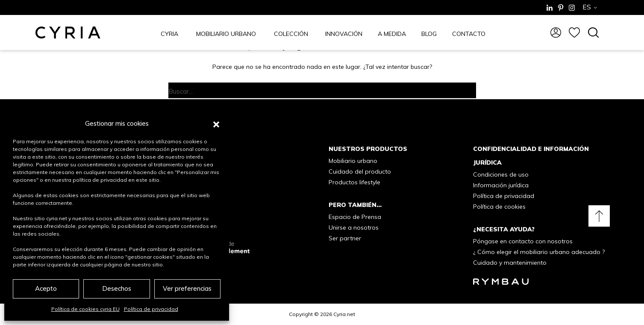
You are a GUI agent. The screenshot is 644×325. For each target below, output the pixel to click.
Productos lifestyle (354, 182)
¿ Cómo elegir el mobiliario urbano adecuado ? (539, 252)
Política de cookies (499, 207)
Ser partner (345, 238)
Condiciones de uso (501, 174)
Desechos (117, 288)
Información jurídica (501, 185)
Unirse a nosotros (354, 227)
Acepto (46, 288)
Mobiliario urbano (353, 161)
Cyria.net (344, 314)
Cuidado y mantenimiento (510, 263)
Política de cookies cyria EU (85, 309)
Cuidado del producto (360, 171)
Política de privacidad (151, 309)
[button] (216, 124)
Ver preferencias (187, 288)
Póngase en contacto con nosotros (523, 241)
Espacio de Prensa (355, 217)
